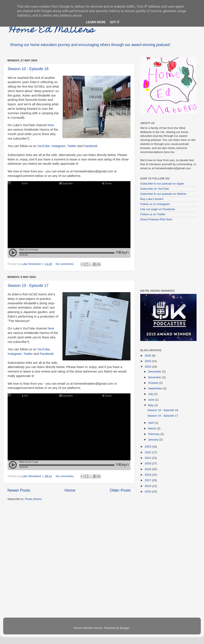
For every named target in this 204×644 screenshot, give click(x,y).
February (154, 434)
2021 (148, 458)
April (151, 423)
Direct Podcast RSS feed (156, 219)
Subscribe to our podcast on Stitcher (163, 194)
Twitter (72, 146)
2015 (148, 492)
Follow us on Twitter (153, 214)
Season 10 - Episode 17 (28, 286)
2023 (148, 447)
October (154, 383)
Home (70, 490)
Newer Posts (19, 490)
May (151, 405)
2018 (148, 475)
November (155, 377)
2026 (148, 356)
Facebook (90, 146)
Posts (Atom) (33, 499)
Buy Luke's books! (152, 199)
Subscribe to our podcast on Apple (162, 184)
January (154, 440)
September (156, 388)
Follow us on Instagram (155, 204)
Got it (115, 22)
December (155, 372)
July (151, 394)
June (152, 400)
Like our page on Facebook (158, 209)
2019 (148, 469)
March (152, 428)
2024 (148, 367)
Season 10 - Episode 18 (28, 69)
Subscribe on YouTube (155, 189)
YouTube (43, 146)
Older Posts (120, 490)
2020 (148, 463)
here (51, 125)
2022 (148, 452)
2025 (148, 361)
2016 (148, 486)
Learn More (96, 22)
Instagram (58, 146)
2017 (148, 480)
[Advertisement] (167, 255)
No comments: (65, 264)
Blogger (125, 628)
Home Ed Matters (52, 30)
